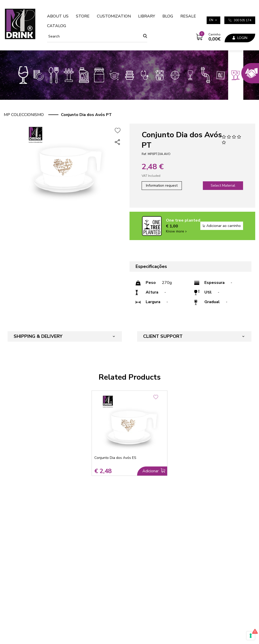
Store (83, 16)
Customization (114, 16)
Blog (168, 16)
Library (147, 16)
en (211, 20)
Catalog (57, 26)
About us (58, 16)
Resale (188, 16)
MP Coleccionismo (24, 115)
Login (240, 38)
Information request (162, 186)
